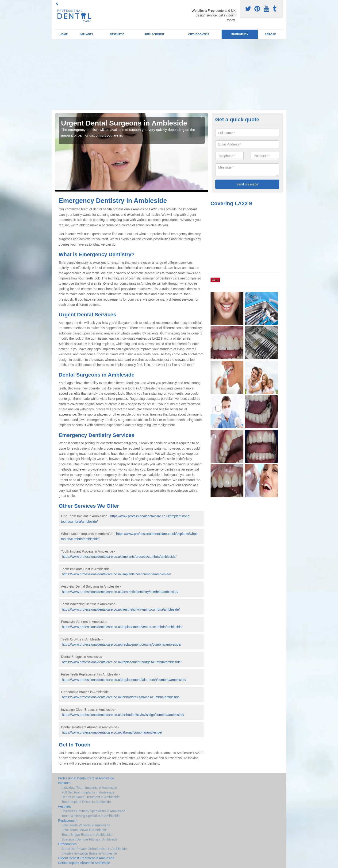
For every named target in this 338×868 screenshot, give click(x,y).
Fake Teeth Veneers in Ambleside (86, 825)
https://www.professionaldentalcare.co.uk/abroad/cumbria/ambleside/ (112, 732)
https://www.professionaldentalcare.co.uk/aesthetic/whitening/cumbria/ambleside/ (121, 609)
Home (64, 34)
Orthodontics (199, 34)
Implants (86, 34)
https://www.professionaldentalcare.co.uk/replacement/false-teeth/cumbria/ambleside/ (124, 680)
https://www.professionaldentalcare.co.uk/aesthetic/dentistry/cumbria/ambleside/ (120, 592)
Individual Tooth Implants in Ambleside (89, 788)
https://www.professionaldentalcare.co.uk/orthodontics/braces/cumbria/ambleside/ (121, 697)
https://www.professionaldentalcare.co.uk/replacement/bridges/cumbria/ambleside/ (122, 662)
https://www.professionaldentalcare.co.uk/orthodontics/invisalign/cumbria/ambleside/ (123, 715)
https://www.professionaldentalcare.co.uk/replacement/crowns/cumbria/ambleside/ (122, 644)
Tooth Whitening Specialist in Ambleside (90, 816)
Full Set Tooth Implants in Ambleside (88, 792)
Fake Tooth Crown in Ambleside (85, 830)
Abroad (271, 34)
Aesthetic (117, 34)
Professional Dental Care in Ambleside (86, 778)
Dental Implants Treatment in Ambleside (90, 797)
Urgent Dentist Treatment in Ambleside (86, 858)
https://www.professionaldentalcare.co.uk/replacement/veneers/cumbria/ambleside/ (122, 627)
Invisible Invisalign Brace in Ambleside (89, 853)
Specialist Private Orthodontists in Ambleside (94, 849)
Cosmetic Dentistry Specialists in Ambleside (93, 811)
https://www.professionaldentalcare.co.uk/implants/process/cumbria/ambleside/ (119, 557)
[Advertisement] (169, 75)
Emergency (240, 34)
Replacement (154, 34)
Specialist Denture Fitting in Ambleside (90, 839)
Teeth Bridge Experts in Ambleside (86, 835)
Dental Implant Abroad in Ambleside (84, 863)
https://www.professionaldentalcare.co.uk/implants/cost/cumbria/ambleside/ (117, 574)
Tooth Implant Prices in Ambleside (86, 802)
